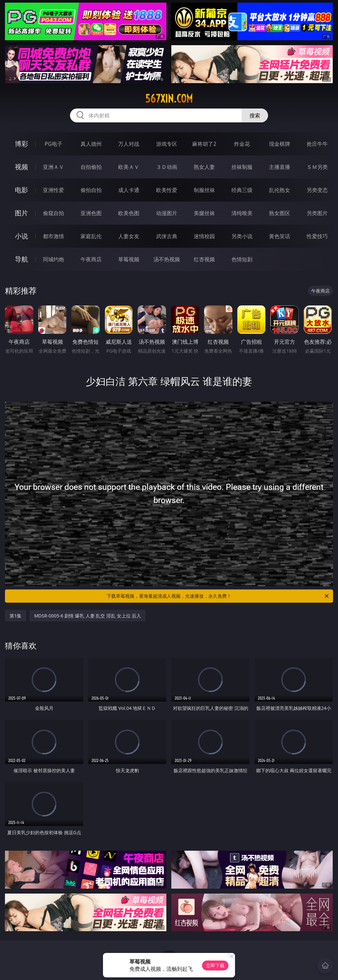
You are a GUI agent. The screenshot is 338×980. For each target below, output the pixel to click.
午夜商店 (91, 259)
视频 (21, 167)
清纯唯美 (242, 213)
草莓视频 (129, 259)
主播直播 (280, 167)
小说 (21, 236)
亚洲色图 (91, 213)
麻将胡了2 (204, 144)
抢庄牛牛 (317, 144)
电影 (21, 190)
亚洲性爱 (53, 190)
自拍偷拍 (91, 167)
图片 (21, 213)
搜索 (255, 115)
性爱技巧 (317, 236)
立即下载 (215, 965)
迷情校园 (204, 236)
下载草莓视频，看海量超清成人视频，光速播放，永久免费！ (218, 596)
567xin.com (169, 99)
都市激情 (53, 236)
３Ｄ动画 (167, 167)
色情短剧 (242, 259)
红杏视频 (204, 259)
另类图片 (317, 213)
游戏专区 (167, 144)
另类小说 (242, 236)
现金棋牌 (280, 144)
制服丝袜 (204, 190)
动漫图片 (167, 213)
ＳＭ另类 (317, 167)
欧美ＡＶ (129, 167)
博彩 (21, 144)
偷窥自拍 (53, 213)
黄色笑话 (280, 236)
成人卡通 (129, 190)
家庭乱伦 (91, 236)
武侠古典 (167, 236)
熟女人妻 (204, 167)
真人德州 (91, 144)
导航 (21, 259)
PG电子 (53, 144)
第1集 (16, 616)
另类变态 (317, 190)
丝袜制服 (242, 167)
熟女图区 (280, 213)
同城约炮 (53, 259)
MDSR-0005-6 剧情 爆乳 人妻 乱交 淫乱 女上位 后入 (87, 616)
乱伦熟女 (280, 190)
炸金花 (242, 144)
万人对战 (129, 144)
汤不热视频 (167, 259)
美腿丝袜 (204, 213)
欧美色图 (129, 213)
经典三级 (242, 190)
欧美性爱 (167, 190)
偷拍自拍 (91, 190)
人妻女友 (129, 236)
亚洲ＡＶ (53, 167)
